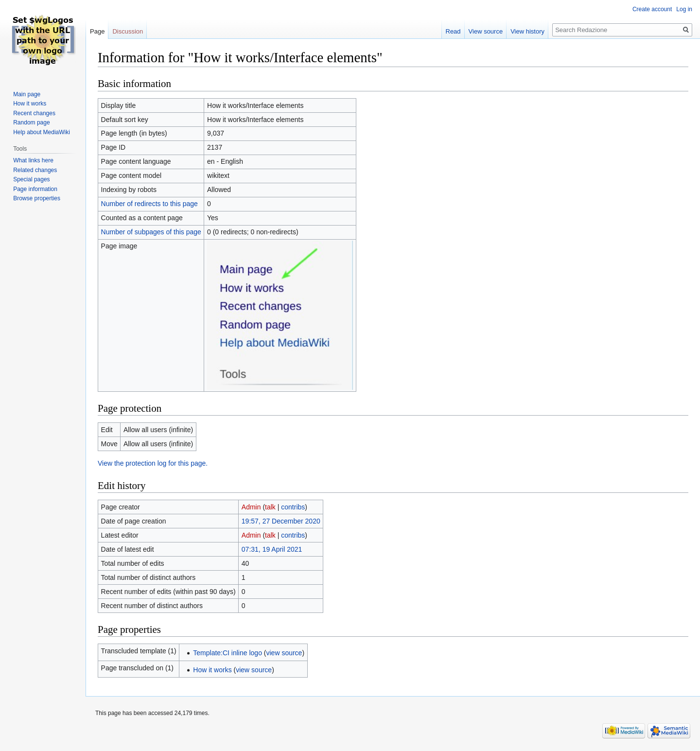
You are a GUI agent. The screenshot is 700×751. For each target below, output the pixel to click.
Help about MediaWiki (42, 132)
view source (284, 653)
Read (453, 31)
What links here (33, 160)
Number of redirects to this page (149, 204)
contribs (293, 507)
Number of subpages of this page (151, 232)
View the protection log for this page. (153, 463)
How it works (212, 670)
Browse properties (37, 198)
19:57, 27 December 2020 (281, 521)
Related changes (35, 170)
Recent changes (34, 113)
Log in (684, 9)
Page (97, 31)
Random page (31, 122)
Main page (27, 94)
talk (270, 507)
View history (527, 31)
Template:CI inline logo (227, 653)
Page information (35, 189)
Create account (652, 9)
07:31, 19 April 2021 (272, 549)
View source (486, 31)
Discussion (128, 31)
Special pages (31, 179)
